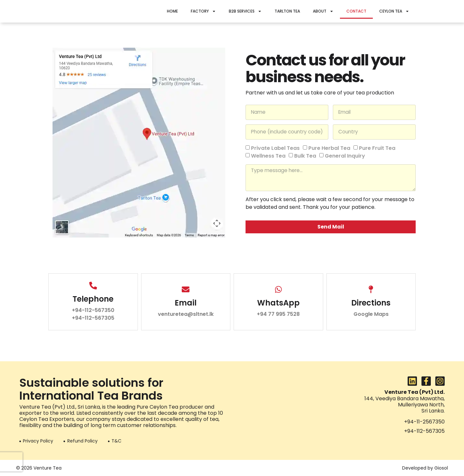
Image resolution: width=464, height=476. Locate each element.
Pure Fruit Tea (377, 147)
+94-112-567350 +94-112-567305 (93, 314)
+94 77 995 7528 (278, 314)
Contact (356, 11)
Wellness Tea (268, 155)
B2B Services (245, 11)
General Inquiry (345, 155)
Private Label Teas (275, 147)
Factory (203, 11)
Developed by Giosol (425, 468)
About (323, 11)
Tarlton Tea (287, 11)
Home (172, 11)
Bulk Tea (305, 155)
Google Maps (371, 314)
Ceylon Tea (394, 11)
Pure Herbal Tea (329, 147)
